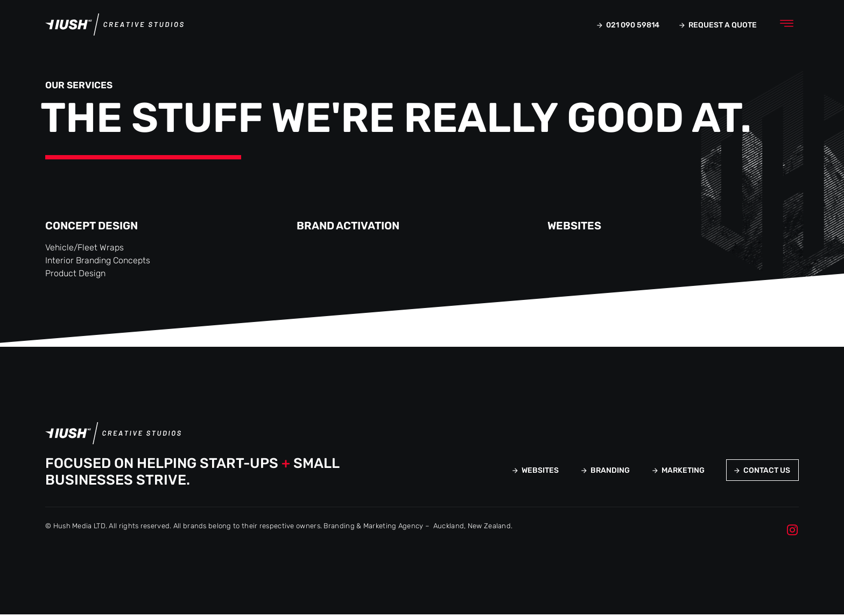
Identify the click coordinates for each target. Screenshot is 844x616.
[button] (787, 25)
